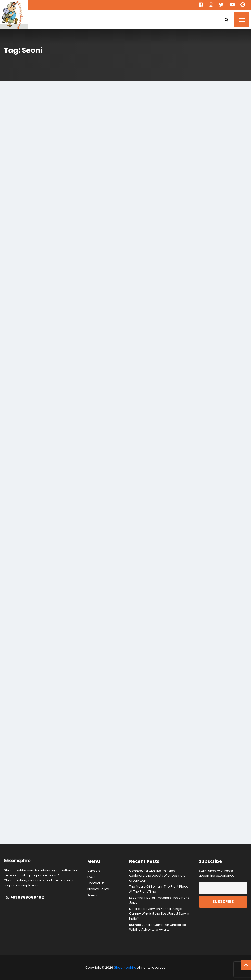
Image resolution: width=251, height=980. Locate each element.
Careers (94, 871)
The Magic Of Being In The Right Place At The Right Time (159, 889)
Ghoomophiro (125, 968)
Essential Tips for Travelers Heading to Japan (159, 900)
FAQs (91, 877)
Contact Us (96, 883)
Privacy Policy (98, 889)
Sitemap (94, 895)
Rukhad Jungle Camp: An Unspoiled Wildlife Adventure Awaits (158, 927)
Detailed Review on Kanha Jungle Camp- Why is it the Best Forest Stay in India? (159, 914)
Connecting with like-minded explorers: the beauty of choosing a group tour (157, 876)
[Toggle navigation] (241, 20)
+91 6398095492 (25, 898)
